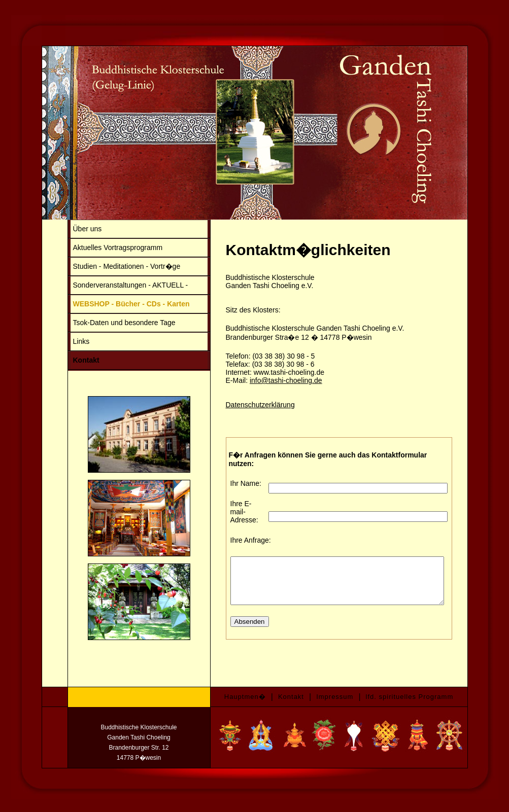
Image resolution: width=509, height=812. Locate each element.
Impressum (335, 695)
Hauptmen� (245, 695)
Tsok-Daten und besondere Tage (113, 323)
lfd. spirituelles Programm (410, 695)
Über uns (76, 229)
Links (70, 341)
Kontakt (75, 360)
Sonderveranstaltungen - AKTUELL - (120, 285)
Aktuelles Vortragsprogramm (107, 248)
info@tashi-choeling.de (275, 380)
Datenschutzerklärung (249, 405)
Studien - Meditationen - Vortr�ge (116, 266)
